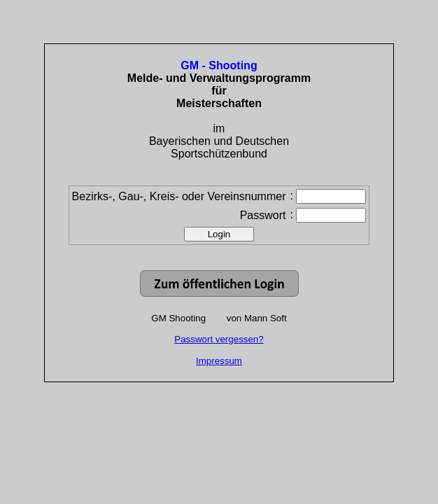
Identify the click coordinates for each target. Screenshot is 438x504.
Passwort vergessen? (219, 339)
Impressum (219, 361)
